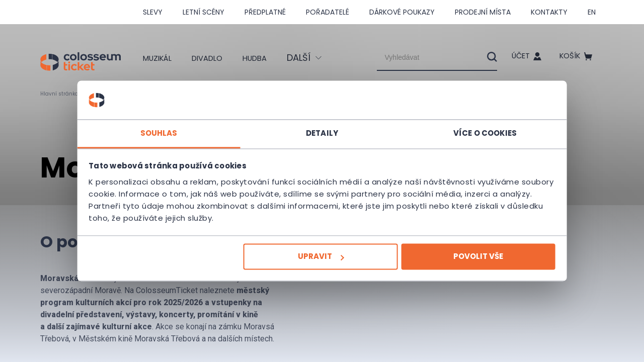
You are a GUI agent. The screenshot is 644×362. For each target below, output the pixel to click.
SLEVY (153, 12)
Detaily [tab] (322, 133)
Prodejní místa (483, 12)
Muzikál (156, 58)
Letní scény (204, 12)
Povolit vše (466, 257)
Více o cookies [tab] (473, 133)
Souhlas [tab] (171, 133)
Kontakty (549, 12)
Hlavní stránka (63, 94)
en (592, 12)
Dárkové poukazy (402, 12)
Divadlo (213, 58)
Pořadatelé (328, 12)
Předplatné (265, 12)
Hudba (266, 58)
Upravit (321, 257)
